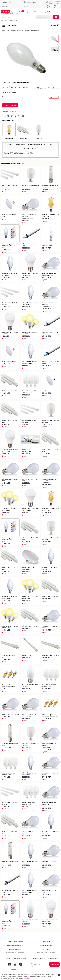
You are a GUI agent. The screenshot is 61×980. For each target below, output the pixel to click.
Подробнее (27, 978)
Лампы (18, 30)
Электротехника (13, 21)
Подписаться (54, 964)
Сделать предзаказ (10, 105)
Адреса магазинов (46, 946)
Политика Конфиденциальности (46, 953)
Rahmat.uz (15, 969)
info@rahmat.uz (31, 2)
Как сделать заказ (15, 949)
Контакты (27, 6)
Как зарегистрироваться (15, 946)
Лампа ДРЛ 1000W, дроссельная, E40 (30, 30)
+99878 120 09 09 (8, 2)
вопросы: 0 (26, 87)
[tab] (9, 144)
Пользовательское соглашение (15, 953)
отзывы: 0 (18, 87)
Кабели (2, 21)
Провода (7, 21)
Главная (3, 30)
